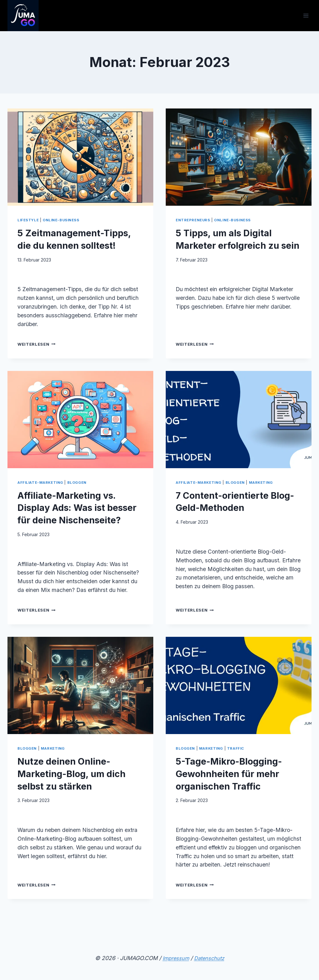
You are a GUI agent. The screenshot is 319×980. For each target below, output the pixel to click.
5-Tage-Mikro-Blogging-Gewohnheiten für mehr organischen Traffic (238, 798)
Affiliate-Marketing (43, 495)
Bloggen (82, 495)
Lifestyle (29, 220)
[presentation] (80, 157)
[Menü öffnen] (306, 15)
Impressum (175, 958)
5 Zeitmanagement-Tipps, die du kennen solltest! (71, 245)
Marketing (268, 495)
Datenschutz (210, 958)
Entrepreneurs (194, 220)
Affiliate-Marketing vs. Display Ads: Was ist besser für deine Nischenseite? (76, 525)
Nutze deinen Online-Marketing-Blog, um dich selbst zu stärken (74, 798)
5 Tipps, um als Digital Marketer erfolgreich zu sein (237, 245)
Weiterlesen (38, 356)
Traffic (240, 773)
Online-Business (65, 220)
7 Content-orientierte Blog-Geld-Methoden (231, 513)
